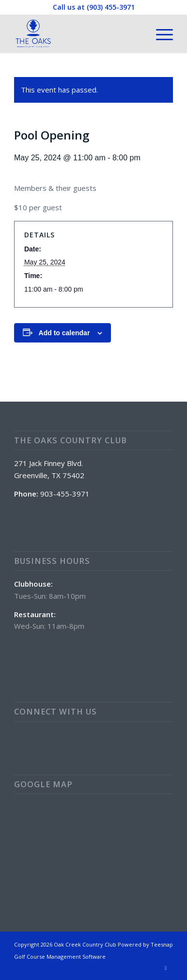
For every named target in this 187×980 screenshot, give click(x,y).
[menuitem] (160, 33)
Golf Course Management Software (60, 957)
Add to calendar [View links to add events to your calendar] (64, 333)
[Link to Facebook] (166, 968)
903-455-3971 (65, 494)
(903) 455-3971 (111, 7)
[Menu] (160, 33)
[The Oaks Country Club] (78, 33)
